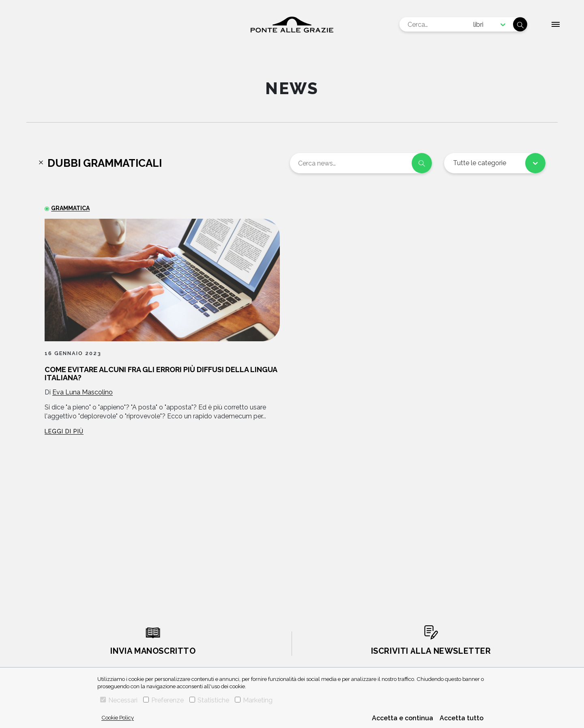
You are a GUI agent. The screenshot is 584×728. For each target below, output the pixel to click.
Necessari (119, 700)
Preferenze (163, 700)
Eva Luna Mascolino (83, 392)
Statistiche (209, 700)
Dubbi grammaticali (105, 163)
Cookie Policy (118, 717)
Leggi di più (64, 431)
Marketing (254, 700)
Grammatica (70, 208)
